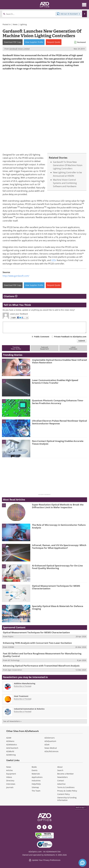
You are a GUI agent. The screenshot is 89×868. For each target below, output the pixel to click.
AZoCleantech (12, 748)
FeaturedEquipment (44, 348)
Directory (10, 781)
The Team (36, 791)
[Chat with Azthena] (82, 863)
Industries (36, 781)
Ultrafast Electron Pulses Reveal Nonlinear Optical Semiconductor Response (59, 422)
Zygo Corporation (15, 670)
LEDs (54, 260)
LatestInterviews (73, 348)
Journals (10, 787)
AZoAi (47, 745)
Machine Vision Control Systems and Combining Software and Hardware (65, 183)
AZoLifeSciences (51, 751)
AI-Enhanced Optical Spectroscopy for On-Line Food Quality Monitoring (57, 567)
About (60, 767)
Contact (61, 781)
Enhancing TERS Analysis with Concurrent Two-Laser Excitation (37, 643)
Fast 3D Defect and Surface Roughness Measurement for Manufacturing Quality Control (42, 655)
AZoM (9, 738)
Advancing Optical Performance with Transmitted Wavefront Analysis (41, 666)
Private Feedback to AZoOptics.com (70, 337)
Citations (11, 296)
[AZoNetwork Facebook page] (44, 827)
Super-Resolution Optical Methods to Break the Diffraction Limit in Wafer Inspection (58, 506)
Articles (10, 770)
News (15, 24)
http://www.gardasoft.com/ (16, 276)
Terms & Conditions (66, 787)
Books (34, 767)
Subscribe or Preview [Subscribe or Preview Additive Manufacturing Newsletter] (23, 686)
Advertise (61, 784)
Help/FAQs (36, 784)
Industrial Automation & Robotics (29, 709)
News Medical (51, 748)
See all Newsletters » (12, 721)
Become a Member (66, 774)
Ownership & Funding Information (67, 799)
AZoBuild (10, 751)
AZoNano (10, 741)
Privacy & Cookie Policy (67, 791)
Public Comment (42, 337)
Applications (37, 777)
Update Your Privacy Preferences (45, 860)
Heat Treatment (21, 696)
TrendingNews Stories (16, 348)
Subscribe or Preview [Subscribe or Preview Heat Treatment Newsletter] (23, 699)
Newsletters (63, 777)
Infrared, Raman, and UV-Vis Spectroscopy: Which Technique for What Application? (59, 547)
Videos (9, 777)
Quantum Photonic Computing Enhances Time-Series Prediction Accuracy (58, 402)
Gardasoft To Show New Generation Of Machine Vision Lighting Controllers (68, 165)
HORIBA (11, 647)
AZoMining (11, 755)
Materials (36, 774)
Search (60, 770)
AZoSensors (50, 738)
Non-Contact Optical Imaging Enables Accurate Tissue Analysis (58, 442)
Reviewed (81, 42)
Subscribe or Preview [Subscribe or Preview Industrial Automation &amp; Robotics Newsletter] (23, 712)
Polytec (11, 637)
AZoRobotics (12, 745)
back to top (81, 807)
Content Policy (63, 794)
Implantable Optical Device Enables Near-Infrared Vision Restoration (59, 361)
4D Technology (14, 660)
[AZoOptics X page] (50, 827)
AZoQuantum (50, 741)
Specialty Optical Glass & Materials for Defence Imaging (58, 607)
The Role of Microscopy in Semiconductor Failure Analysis (59, 526)
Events (35, 770)
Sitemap (35, 787)
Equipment (11, 774)
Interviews (11, 784)
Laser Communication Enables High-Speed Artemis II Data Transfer (55, 381)
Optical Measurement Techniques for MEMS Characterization (56, 587)
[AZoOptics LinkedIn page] (39, 827)
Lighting (23, 24)
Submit (82, 341)
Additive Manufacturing (25, 683)
